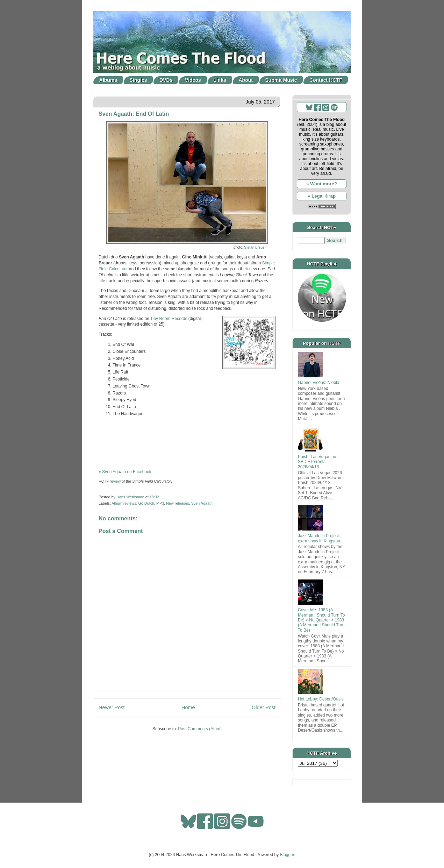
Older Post (264, 707)
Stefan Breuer (255, 247)
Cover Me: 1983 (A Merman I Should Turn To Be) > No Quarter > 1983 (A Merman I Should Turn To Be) (321, 620)
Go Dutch (146, 503)
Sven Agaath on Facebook (127, 472)
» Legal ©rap (322, 196)
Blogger (287, 855)
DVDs (166, 80)
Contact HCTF (326, 80)
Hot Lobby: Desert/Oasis (321, 699)
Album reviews (124, 503)
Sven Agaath (202, 503)
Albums (108, 80)
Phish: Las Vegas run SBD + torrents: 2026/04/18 (318, 462)
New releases (177, 503)
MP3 (160, 503)
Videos (193, 80)
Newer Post (112, 707)
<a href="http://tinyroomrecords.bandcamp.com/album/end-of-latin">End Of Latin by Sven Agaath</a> (187, 442)
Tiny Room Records (169, 319)
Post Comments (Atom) (200, 729)
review (115, 481)
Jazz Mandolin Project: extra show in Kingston (319, 538)
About (246, 80)
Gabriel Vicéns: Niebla (319, 383)
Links (220, 80)
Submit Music (281, 80)
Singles (138, 80)
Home (188, 707)
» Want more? (322, 184)
